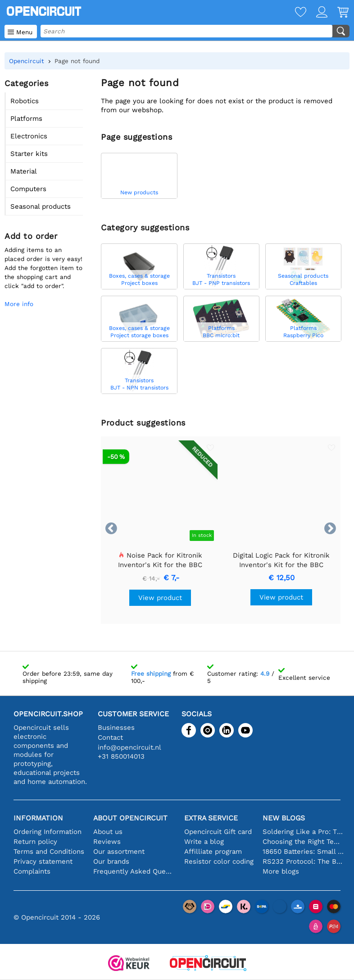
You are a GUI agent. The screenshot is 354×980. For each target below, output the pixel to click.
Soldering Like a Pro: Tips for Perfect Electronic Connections (304, 832)
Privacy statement (43, 861)
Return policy (35, 842)
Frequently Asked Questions (134, 871)
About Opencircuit (130, 818)
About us (108, 832)
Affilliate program (213, 852)
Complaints (32, 871)
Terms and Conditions (49, 852)
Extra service (211, 818)
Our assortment (119, 852)
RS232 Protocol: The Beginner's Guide (304, 861)
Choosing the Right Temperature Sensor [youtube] (304, 842)
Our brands (111, 861)
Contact (110, 737)
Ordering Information (48, 832)
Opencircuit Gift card (218, 832)
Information (38, 818)
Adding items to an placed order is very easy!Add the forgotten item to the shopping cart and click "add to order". (43, 268)
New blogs (284, 818)
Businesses (116, 728)
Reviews (107, 842)
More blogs (281, 871)
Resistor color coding (219, 861)
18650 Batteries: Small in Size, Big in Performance (304, 852)
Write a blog (204, 842)
